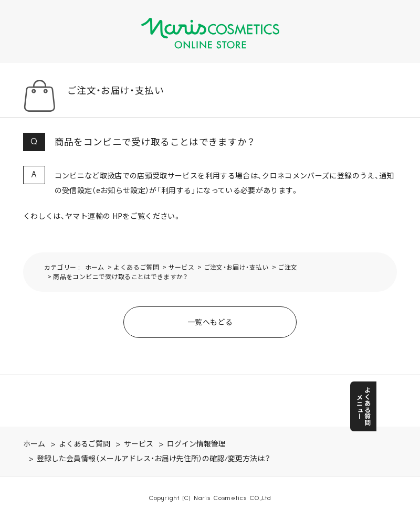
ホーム (95, 267)
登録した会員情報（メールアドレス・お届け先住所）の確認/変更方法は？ (154, 459)
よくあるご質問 (136, 267)
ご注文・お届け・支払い (236, 267)
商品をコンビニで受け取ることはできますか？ (120, 276)
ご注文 (287, 267)
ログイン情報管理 (196, 444)
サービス (181, 267)
